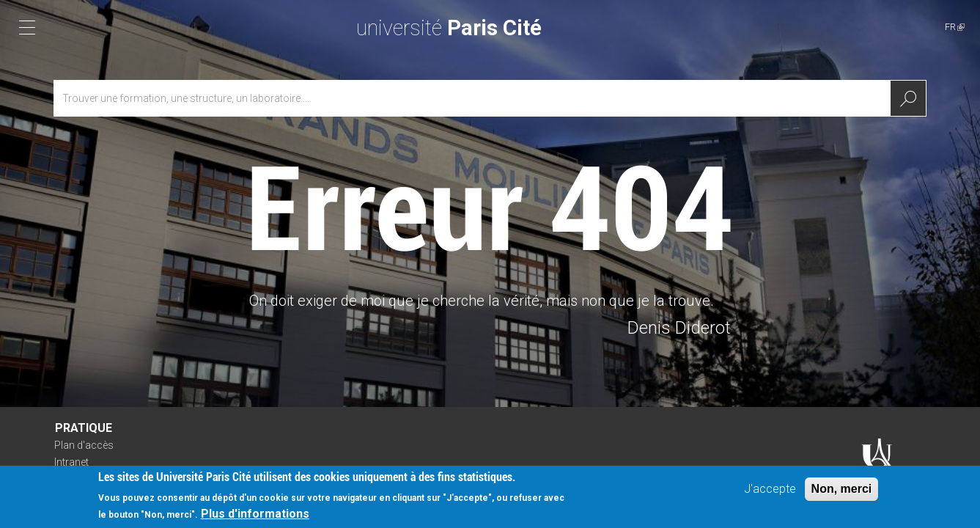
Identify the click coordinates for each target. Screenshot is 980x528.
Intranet (71, 462)
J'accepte (770, 492)
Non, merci (842, 492)
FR (955, 27)
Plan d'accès (84, 445)
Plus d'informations (255, 517)
